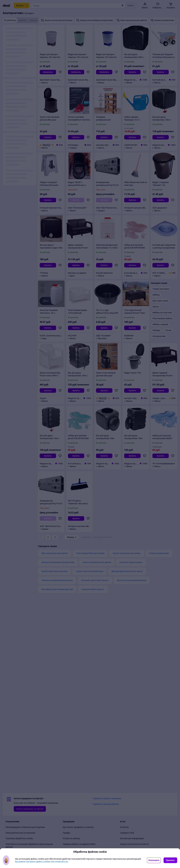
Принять (170, 860)
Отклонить (154, 860)
